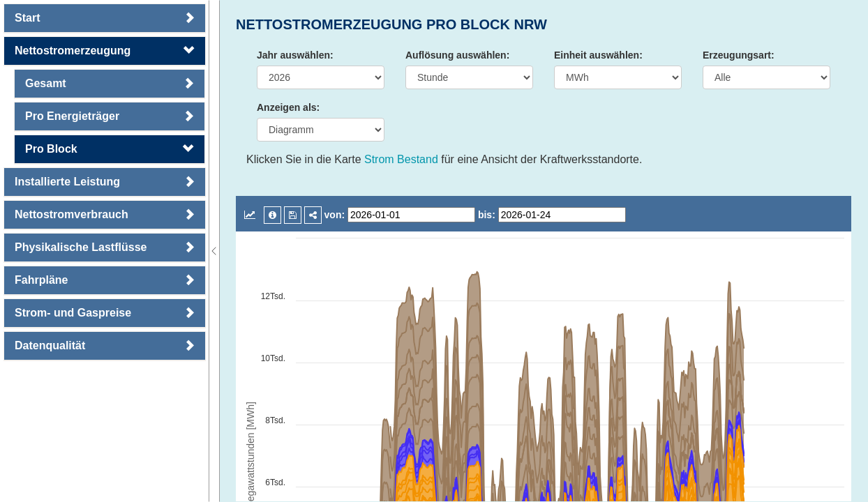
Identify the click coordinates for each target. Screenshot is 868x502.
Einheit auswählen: (598, 55)
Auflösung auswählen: (457, 55)
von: (335, 215)
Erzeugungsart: (739, 55)
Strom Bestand (401, 159)
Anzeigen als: (288, 107)
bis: (487, 215)
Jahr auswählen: (295, 55)
